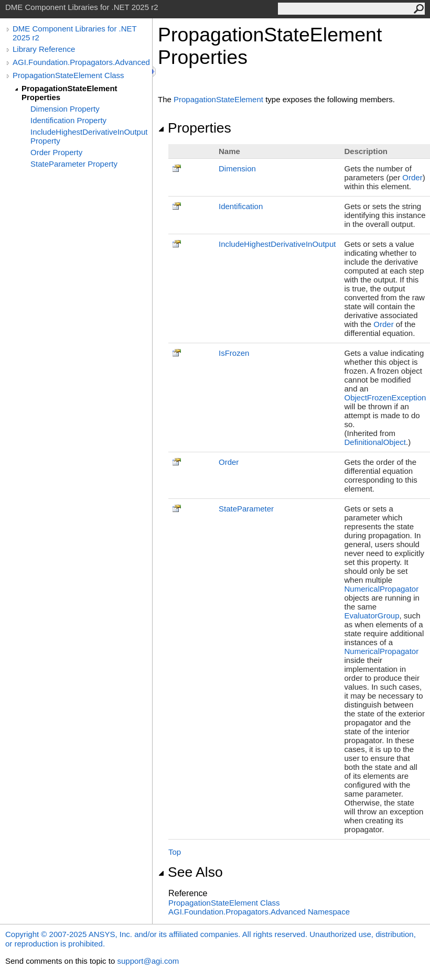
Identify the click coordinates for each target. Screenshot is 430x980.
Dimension (237, 168)
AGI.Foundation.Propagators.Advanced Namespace (259, 912)
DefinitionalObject (375, 442)
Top (175, 852)
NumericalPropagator (381, 589)
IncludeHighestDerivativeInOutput (277, 244)
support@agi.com (148, 961)
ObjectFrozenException (385, 398)
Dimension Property (65, 109)
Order (412, 177)
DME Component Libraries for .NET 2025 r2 (74, 33)
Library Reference (44, 49)
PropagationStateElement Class (68, 75)
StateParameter (246, 509)
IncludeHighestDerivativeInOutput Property (89, 136)
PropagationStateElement (218, 99)
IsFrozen (234, 353)
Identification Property (68, 120)
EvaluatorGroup (372, 616)
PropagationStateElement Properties (69, 93)
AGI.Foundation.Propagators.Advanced (81, 62)
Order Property (56, 152)
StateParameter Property (74, 164)
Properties (195, 128)
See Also (190, 872)
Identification (241, 206)
